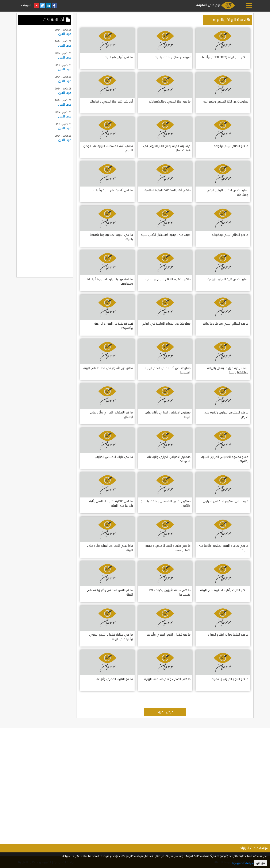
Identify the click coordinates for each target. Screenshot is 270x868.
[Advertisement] (45, 209)
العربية (27, 5)
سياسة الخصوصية (243, 863)
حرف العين (65, 34)
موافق (261, 863)
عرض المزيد (165, 712)
